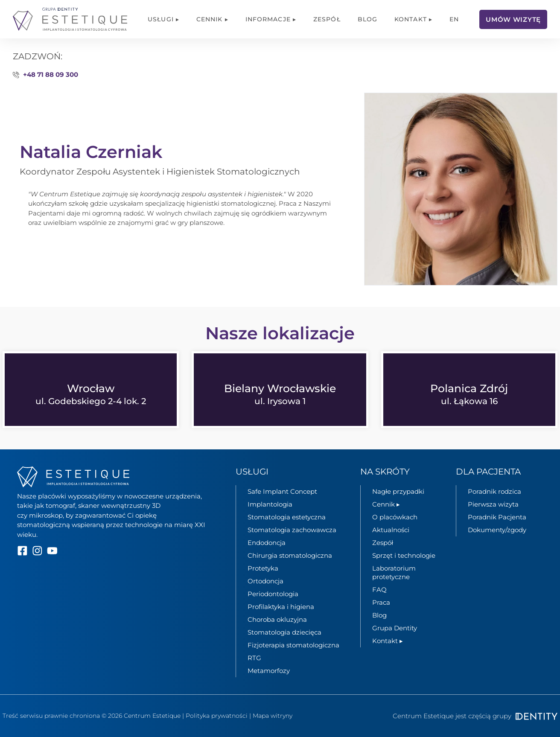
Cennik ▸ (212, 19)
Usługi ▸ (163, 19)
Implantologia (270, 504)
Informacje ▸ (271, 19)
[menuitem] (454, 19)
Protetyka (263, 568)
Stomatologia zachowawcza (292, 530)
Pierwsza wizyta (493, 504)
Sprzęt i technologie (404, 555)
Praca (381, 602)
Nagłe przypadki (398, 491)
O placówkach (395, 517)
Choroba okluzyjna (277, 619)
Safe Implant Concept (282, 491)
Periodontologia (273, 594)
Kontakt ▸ (413, 19)
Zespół (327, 19)
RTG (254, 658)
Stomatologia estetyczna (287, 517)
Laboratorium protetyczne (394, 572)
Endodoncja (267, 543)
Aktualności (391, 530)
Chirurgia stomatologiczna (290, 555)
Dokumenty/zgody (497, 530)
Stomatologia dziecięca (284, 632)
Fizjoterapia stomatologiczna (293, 645)
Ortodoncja (265, 581)
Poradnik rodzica (494, 491)
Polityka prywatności (217, 716)
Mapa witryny (273, 716)
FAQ (379, 590)
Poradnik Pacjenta (497, 517)
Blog (367, 19)
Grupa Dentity (395, 628)
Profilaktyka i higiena (281, 607)
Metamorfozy (269, 671)
